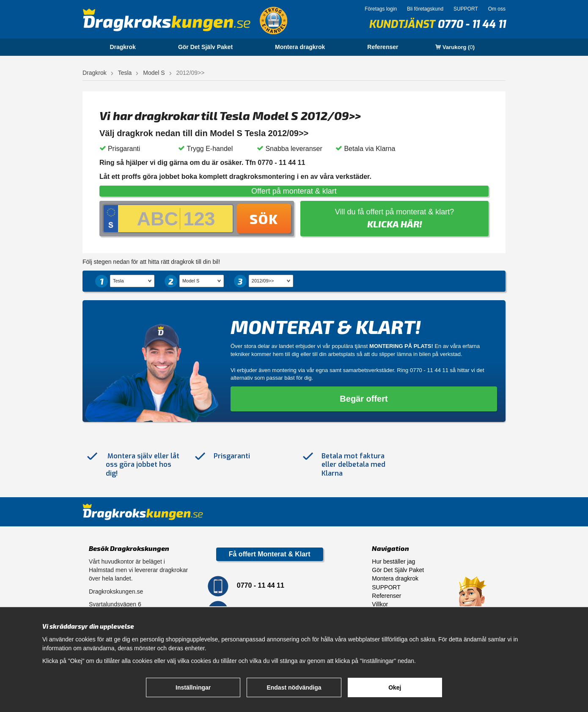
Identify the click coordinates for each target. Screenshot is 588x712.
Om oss (497, 9)
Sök (264, 219)
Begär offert (364, 399)
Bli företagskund (425, 9)
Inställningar (193, 687)
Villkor (380, 604)
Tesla (125, 73)
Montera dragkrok (300, 47)
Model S (154, 73)
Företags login (381, 9)
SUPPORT (466, 9)
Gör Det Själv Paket (205, 47)
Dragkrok (122, 47)
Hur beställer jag (393, 561)
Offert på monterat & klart (294, 191)
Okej (395, 687)
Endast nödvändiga (294, 687)
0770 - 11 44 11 (471, 24)
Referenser (383, 47)
